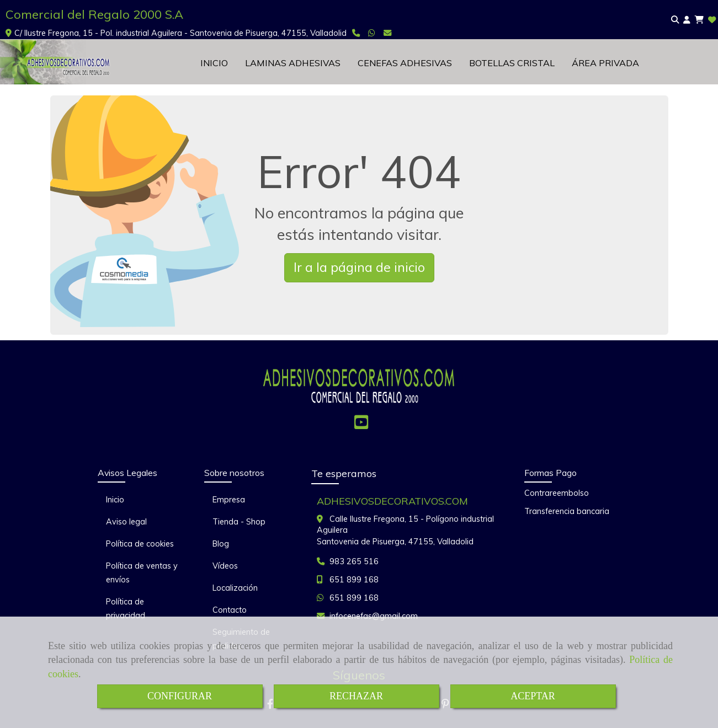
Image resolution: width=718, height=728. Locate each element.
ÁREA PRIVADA (605, 63)
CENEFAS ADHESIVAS (405, 63)
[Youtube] (361, 425)
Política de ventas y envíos (142, 573)
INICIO (214, 63)
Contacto (230, 610)
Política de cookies (140, 544)
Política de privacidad (126, 609)
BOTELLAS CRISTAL (512, 63)
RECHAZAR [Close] (356, 696)
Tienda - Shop (239, 522)
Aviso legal (126, 522)
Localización (235, 588)
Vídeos (225, 566)
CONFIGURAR (180, 696)
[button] (687, 20)
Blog (221, 544)
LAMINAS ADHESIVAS (293, 63)
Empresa (229, 500)
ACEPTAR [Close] (533, 696)
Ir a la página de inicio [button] (359, 267)
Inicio (115, 500)
